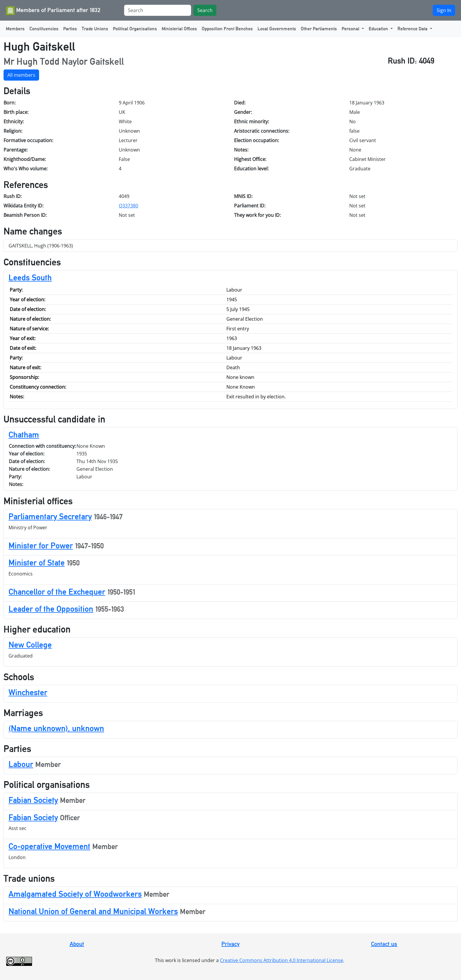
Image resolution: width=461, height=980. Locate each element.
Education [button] (379, 29)
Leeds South (30, 277)
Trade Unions (95, 29)
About (77, 944)
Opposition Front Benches (227, 29)
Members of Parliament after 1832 (53, 11)
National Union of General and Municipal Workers (93, 911)
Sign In (444, 10)
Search (205, 10)
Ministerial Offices (179, 29)
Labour (21, 764)
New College (30, 645)
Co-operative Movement (49, 846)
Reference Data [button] (413, 29)
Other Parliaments (319, 29)
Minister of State (37, 563)
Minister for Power (41, 545)
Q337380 (128, 206)
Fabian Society (33, 800)
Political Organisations (135, 29)
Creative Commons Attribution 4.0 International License (282, 960)
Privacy (230, 944)
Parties (70, 29)
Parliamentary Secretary (50, 516)
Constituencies (44, 29)
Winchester (28, 692)
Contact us (384, 944)
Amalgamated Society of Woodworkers (75, 894)
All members (21, 75)
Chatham (24, 435)
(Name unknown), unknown (56, 728)
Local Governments (277, 29)
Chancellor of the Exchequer (57, 592)
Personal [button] (351, 29)
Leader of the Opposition (51, 609)
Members (15, 29)
